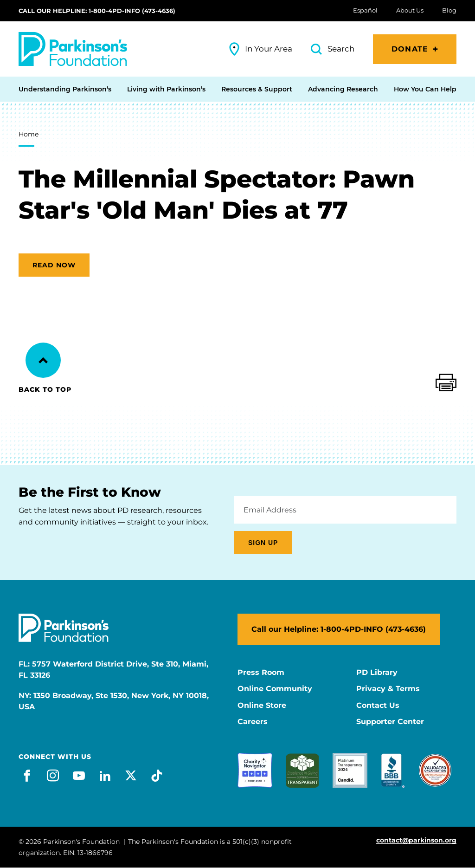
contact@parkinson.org (416, 840)
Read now (54, 265)
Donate (410, 49)
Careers (253, 722)
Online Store (262, 706)
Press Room (261, 673)
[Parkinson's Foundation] (73, 49)
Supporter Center (390, 722)
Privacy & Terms (388, 689)
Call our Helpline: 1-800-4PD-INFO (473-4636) (97, 11)
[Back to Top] (43, 360)
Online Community (275, 689)
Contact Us (378, 706)
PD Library (377, 673)
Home (29, 134)
